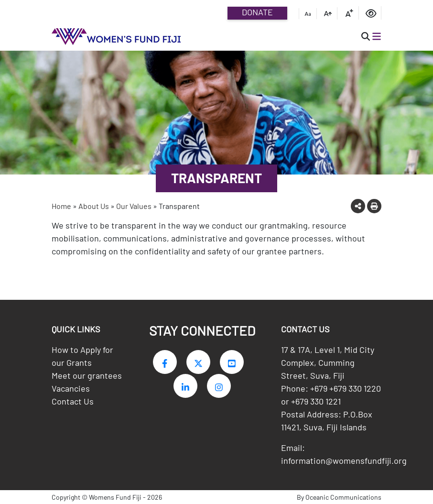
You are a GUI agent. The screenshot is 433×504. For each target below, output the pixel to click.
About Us (94, 206)
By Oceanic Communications (339, 497)
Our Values (134, 206)
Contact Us (73, 401)
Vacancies (71, 388)
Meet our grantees (87, 375)
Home (61, 206)
